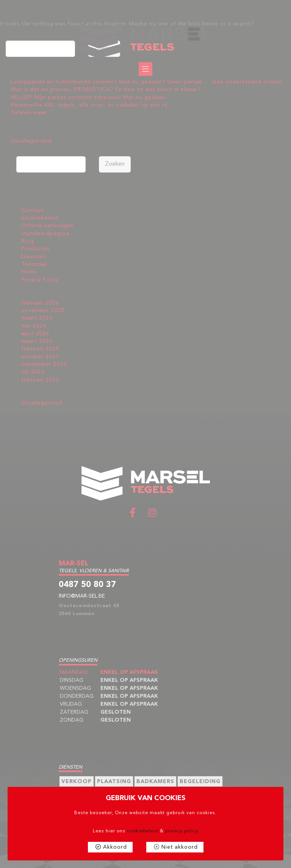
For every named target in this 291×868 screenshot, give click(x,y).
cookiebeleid (143, 831)
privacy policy (182, 831)
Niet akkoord (180, 847)
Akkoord (115, 847)
